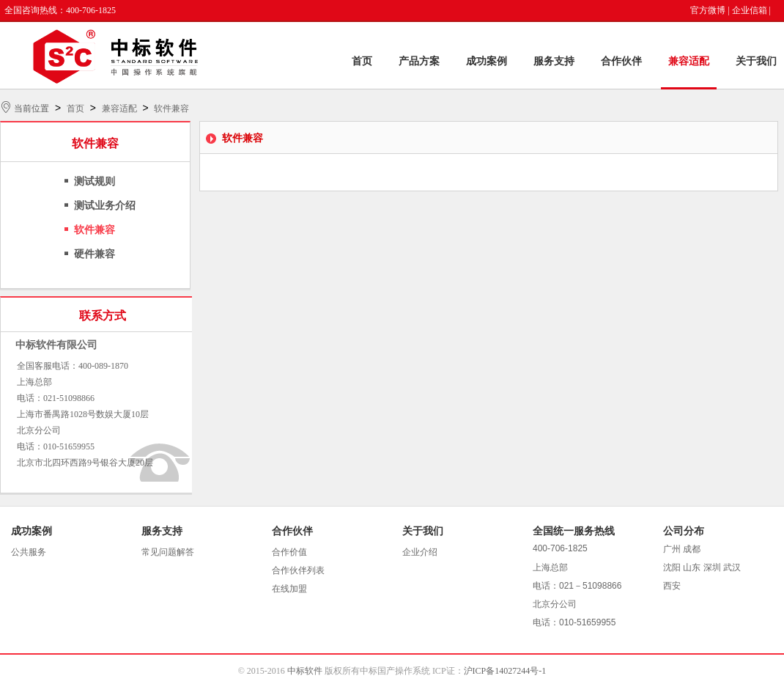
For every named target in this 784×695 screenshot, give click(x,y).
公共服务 (29, 552)
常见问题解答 (168, 552)
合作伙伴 (621, 61)
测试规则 (95, 181)
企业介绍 (420, 552)
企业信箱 (750, 10)
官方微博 (708, 10)
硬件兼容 (95, 254)
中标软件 (305, 671)
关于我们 (756, 61)
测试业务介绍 (105, 206)
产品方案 (419, 61)
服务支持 (554, 61)
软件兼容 (171, 109)
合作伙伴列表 (298, 570)
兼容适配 (689, 61)
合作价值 (289, 552)
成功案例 (487, 61)
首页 (362, 61)
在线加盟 (289, 589)
